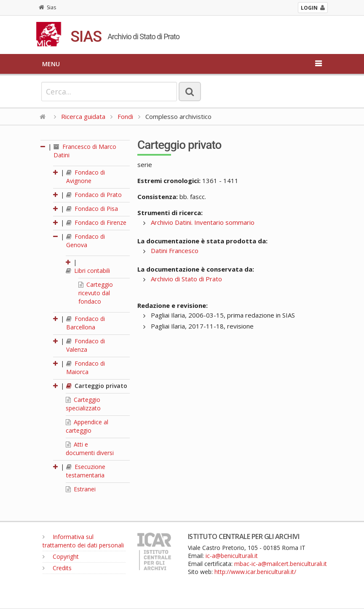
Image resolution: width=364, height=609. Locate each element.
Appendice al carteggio (87, 426)
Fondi (125, 116)
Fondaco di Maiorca (86, 368)
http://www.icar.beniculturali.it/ (255, 572)
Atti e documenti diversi (90, 449)
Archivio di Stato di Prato (186, 279)
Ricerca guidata (83, 116)
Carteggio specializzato (83, 404)
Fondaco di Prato (94, 195)
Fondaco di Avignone (86, 177)
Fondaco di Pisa (92, 209)
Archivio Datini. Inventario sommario (203, 222)
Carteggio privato (97, 386)
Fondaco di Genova (86, 241)
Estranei (81, 489)
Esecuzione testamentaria (86, 471)
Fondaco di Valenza (86, 345)
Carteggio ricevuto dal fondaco (96, 293)
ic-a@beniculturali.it (232, 556)
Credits (57, 568)
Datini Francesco (175, 251)
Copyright (61, 556)
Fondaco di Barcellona (86, 323)
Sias (47, 7)
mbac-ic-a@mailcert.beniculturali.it (281, 564)
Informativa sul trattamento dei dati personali (83, 541)
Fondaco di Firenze (96, 222)
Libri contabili (88, 271)
